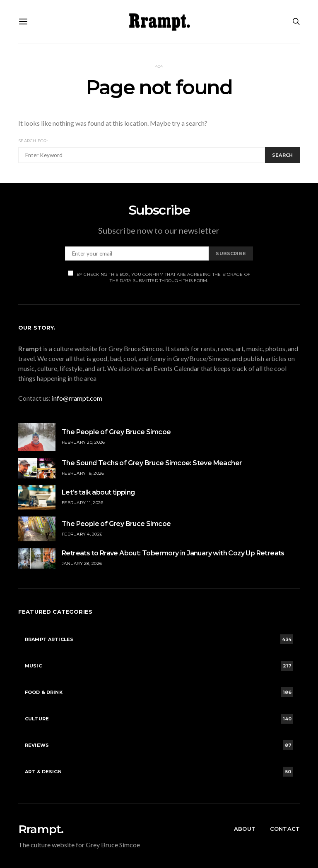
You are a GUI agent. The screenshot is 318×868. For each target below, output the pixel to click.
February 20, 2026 (83, 442)
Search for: (33, 141)
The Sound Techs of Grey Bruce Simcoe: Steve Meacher (152, 463)
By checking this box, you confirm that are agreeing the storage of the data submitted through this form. (159, 277)
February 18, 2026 (83, 473)
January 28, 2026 (82, 563)
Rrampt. (41, 829)
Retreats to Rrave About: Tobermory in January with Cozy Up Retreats (173, 553)
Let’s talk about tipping (98, 492)
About (245, 829)
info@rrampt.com (77, 398)
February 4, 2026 (82, 534)
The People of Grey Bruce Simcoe (116, 432)
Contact (285, 829)
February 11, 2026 (82, 503)
